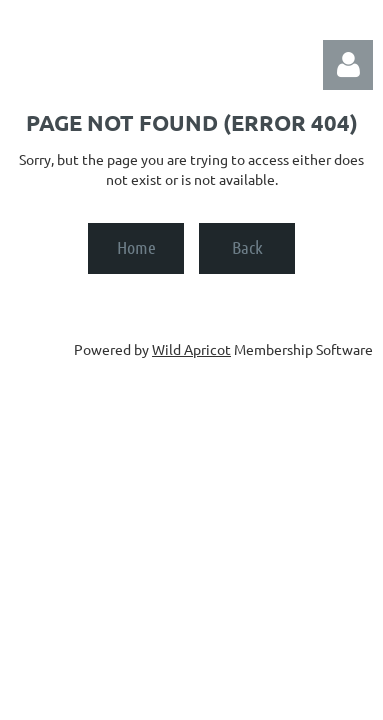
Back (247, 247)
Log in (348, 65)
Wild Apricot (191, 349)
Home (136, 247)
